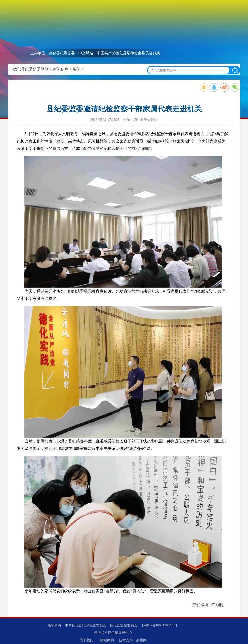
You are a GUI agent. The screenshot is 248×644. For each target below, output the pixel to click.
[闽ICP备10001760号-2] (160, 625)
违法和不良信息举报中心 (113, 633)
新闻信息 (61, 69)
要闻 (77, 69)
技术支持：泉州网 (133, 640)
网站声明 (107, 640)
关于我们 (86, 640)
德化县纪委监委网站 (31, 69)
